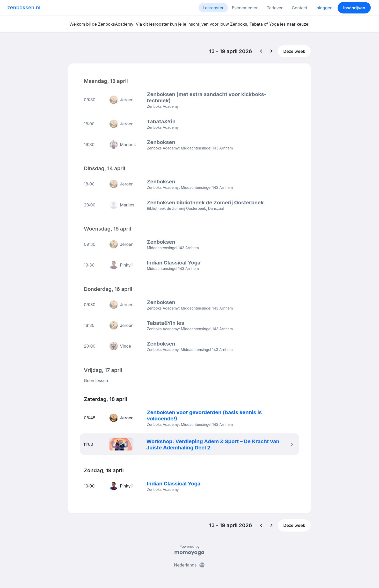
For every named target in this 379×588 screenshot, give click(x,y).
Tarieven (275, 8)
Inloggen (324, 8)
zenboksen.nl (24, 8)
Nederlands (189, 564)
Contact (299, 8)
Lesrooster (213, 8)
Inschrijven (354, 8)
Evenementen (245, 8)
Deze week (294, 51)
